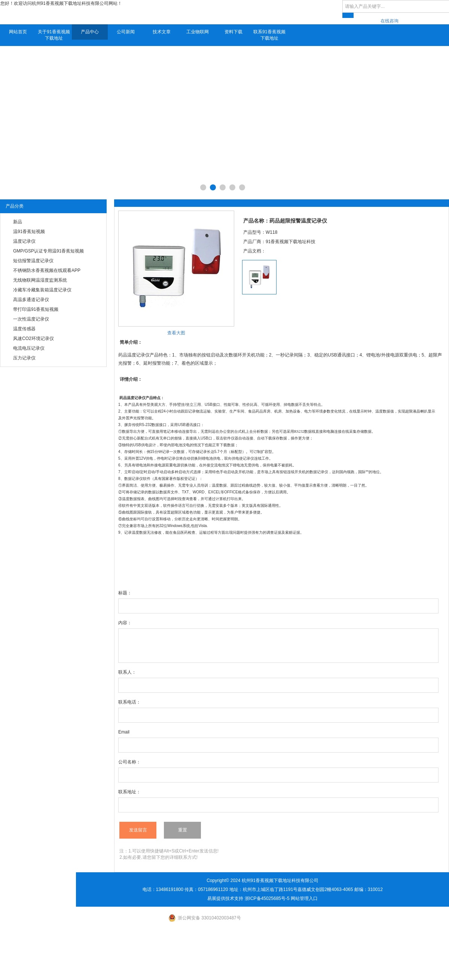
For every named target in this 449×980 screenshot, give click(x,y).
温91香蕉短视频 (29, 232)
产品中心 (90, 32)
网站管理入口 (304, 898)
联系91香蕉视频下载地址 (269, 35)
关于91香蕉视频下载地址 (54, 35)
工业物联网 (198, 32)
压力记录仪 (24, 358)
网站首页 (18, 32)
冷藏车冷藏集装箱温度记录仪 (42, 290)
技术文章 (162, 32)
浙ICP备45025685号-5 (267, 898)
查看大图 (176, 333)
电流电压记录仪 (29, 348)
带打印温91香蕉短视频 (36, 309)
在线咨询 (390, 21)
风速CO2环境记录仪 (33, 339)
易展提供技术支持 (225, 898)
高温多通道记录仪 (31, 300)
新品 (18, 222)
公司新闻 (126, 32)
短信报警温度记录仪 (33, 261)
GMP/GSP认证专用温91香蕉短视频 (48, 251)
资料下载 (233, 32)
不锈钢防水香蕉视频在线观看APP (47, 270)
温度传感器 (24, 329)
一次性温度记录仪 (31, 319)
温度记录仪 (24, 241)
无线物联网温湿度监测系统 (40, 280)
